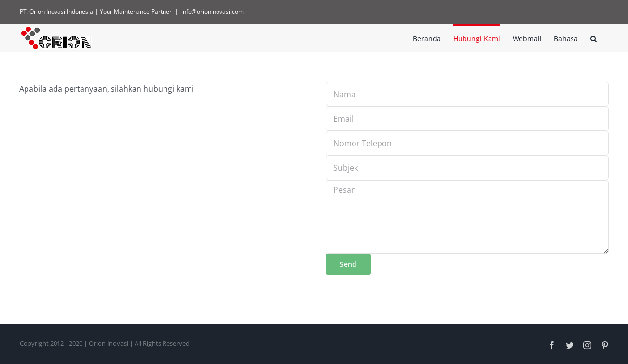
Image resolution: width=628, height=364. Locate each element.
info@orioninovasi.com (212, 12)
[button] (593, 38)
